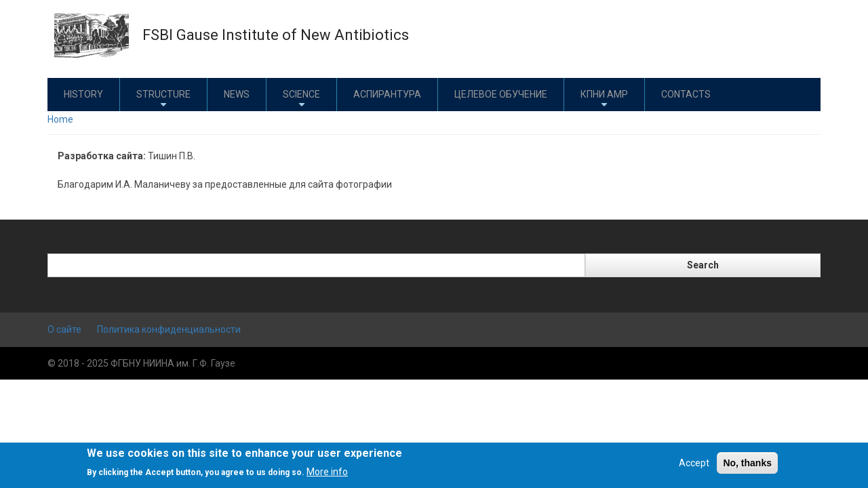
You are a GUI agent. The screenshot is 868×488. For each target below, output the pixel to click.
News (237, 94)
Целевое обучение (501, 94)
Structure (163, 99)
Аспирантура (387, 94)
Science (301, 99)
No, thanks (747, 463)
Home (60, 119)
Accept (694, 463)
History (83, 94)
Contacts (686, 94)
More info (327, 472)
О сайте (64, 329)
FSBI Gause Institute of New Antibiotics (276, 35)
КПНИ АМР (604, 99)
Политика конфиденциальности (169, 329)
